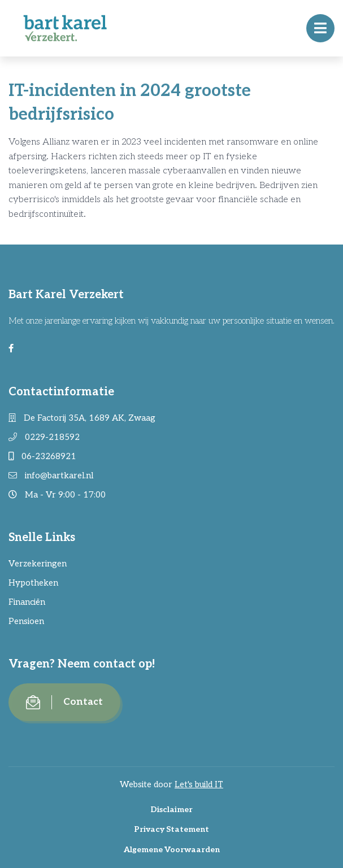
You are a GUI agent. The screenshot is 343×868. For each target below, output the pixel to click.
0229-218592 (44, 437)
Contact (64, 702)
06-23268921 (42, 456)
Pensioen (26, 621)
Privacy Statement (171, 829)
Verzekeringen (38, 564)
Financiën (27, 602)
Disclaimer (171, 810)
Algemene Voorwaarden (172, 850)
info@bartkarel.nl (51, 476)
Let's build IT (199, 784)
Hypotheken (33, 583)
